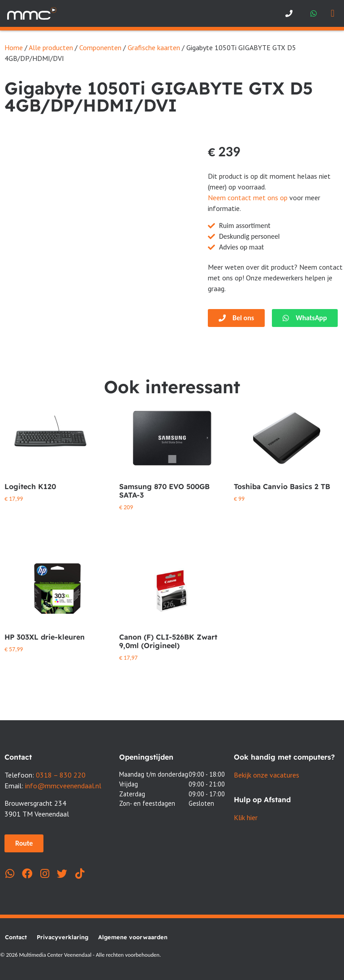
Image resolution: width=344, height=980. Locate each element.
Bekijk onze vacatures (267, 775)
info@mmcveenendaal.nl (63, 786)
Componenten (100, 47)
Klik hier (246, 817)
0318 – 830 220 (61, 775)
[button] (333, 14)
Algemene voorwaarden (133, 937)
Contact (16, 937)
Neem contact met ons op (248, 198)
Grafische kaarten (154, 47)
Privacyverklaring (62, 937)
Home (14, 47)
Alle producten (51, 47)
